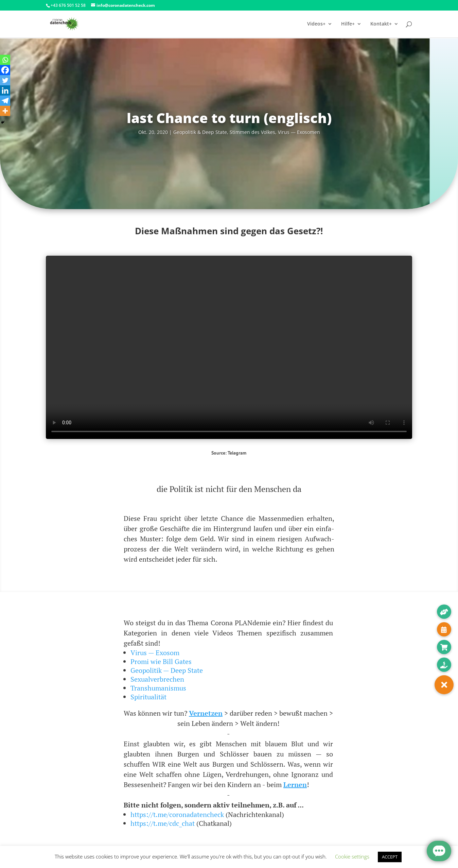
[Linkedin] (5, 90)
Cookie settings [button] (352, 856)
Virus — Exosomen (299, 132)
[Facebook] (5, 70)
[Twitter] (5, 80)
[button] (444, 685)
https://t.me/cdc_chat (163, 823)
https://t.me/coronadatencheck (177, 814)
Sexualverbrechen (157, 679)
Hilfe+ (348, 24)
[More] (5, 111)
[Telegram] (5, 101)
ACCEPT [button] (390, 857)
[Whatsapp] (5, 60)
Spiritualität (148, 697)
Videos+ (316, 24)
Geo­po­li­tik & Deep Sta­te (200, 132)
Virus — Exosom (155, 653)
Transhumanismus (158, 688)
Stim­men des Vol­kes (252, 132)
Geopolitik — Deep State (167, 670)
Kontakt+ (381, 24)
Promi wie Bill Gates (161, 661)
